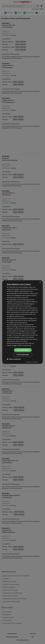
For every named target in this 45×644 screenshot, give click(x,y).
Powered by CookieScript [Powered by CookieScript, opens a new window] (32, 362)
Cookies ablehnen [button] (23, 355)
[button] (14, 359)
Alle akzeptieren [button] (23, 350)
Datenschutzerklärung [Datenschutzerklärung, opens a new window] (24, 345)
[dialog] (22, 322)
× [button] (40, 282)
